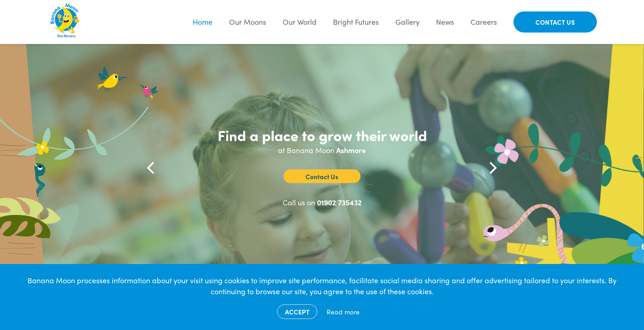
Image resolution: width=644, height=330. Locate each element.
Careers (484, 22)
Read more (343, 312)
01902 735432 (339, 202)
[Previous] (152, 168)
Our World (300, 22)
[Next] (492, 168)
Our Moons (248, 22)
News (445, 22)
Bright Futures (356, 22)
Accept (297, 312)
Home (203, 22)
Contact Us (555, 22)
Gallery (407, 22)
